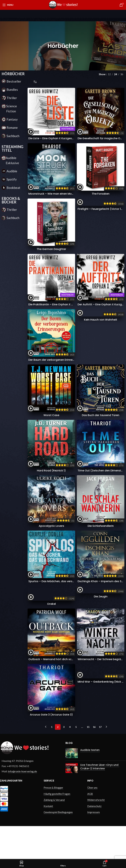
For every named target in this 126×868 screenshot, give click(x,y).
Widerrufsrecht (96, 833)
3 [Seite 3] (64, 760)
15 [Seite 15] (88, 760)
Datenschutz (94, 839)
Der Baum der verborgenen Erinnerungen (55, 360)
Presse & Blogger (53, 820)
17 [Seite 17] (100, 760)
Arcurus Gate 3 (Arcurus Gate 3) (51, 747)
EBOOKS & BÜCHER (11, 200)
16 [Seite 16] (94, 760)
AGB (90, 826)
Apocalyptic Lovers (51, 526)
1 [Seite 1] (52, 760)
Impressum (94, 845)
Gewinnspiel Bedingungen (58, 845)
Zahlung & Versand (54, 833)
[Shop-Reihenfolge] (35, 82)
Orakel (51, 637)
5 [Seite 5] (76, 760)
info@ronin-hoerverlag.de (22, 804)
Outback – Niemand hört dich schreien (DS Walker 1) (63, 692)
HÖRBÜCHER (13, 74)
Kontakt (48, 839)
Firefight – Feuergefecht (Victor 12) (101, 249)
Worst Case (51, 415)
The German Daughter (51, 249)
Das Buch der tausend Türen (101, 415)
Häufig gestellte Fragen (57, 826)
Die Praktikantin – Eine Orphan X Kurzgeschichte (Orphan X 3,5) (70, 304)
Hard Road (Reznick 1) (51, 471)
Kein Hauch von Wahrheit (101, 360)
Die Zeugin (101, 637)
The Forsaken (101, 194)
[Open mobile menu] (8, 5)
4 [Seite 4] (70, 760)
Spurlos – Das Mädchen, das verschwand (56, 581)
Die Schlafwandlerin (101, 526)
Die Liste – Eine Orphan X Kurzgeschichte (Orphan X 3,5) (65, 138)
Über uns (92, 820)
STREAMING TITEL (12, 148)
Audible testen (87, 783)
